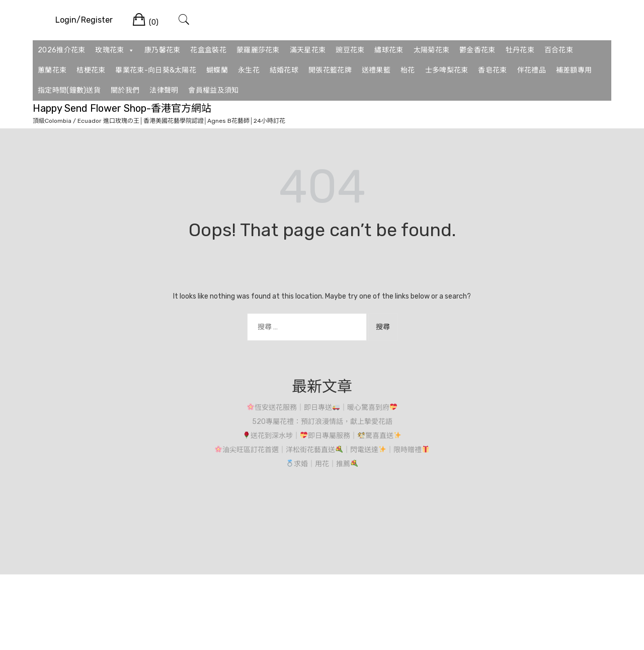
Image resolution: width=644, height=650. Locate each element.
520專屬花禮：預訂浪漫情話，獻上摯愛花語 (322, 422)
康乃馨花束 (163, 50)
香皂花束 (492, 70)
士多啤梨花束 (447, 70)
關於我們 (125, 90)
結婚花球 (284, 70)
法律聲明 (164, 90)
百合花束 (559, 50)
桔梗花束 (91, 70)
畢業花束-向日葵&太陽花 (156, 70)
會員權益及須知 (213, 90)
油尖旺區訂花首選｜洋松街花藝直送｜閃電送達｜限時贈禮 (322, 450)
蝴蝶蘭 (217, 70)
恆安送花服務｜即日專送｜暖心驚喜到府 (322, 408)
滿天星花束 (308, 50)
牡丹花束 (520, 50)
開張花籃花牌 (330, 70)
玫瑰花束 (115, 50)
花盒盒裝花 (208, 50)
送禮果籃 (376, 70)
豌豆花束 (350, 50)
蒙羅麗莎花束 (258, 50)
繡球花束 (389, 50)
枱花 (408, 70)
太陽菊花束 (432, 50)
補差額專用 (574, 70)
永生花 (249, 70)
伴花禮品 (532, 70)
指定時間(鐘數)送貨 (69, 90)
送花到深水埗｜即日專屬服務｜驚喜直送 (322, 436)
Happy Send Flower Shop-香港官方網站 (122, 108)
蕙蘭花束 (52, 70)
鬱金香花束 (477, 50)
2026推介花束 (61, 50)
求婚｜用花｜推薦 (322, 464)
